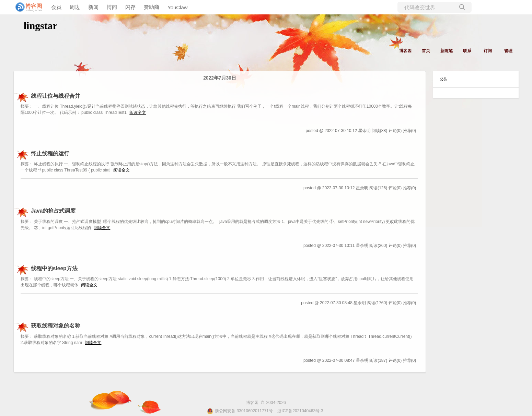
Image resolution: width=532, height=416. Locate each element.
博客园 (405, 51)
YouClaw (178, 7)
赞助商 (152, 7)
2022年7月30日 (220, 78)
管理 (508, 51)
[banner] (27, 7)
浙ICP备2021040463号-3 (300, 411)
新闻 (93, 7)
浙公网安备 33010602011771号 (240, 411)
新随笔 (447, 51)
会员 (56, 7)
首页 (426, 51)
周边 (75, 7)
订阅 (488, 51)
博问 (112, 7)
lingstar (41, 26)
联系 (467, 51)
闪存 (130, 7)
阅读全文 (138, 112)
